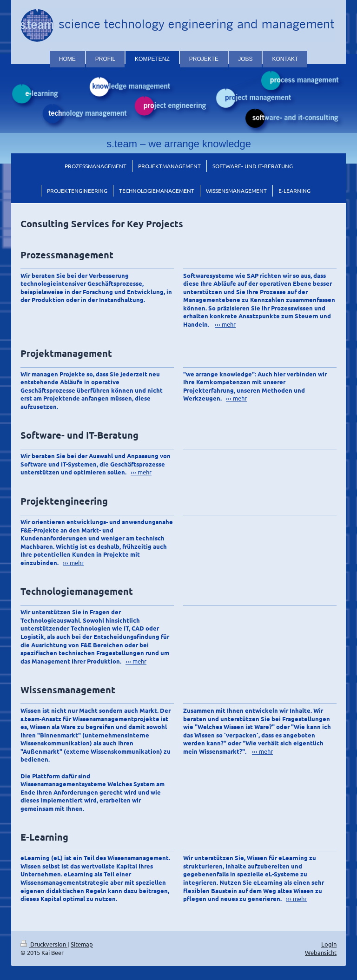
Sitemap (82, 944)
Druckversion (44, 944)
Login (329, 944)
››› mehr (225, 324)
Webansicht (321, 952)
